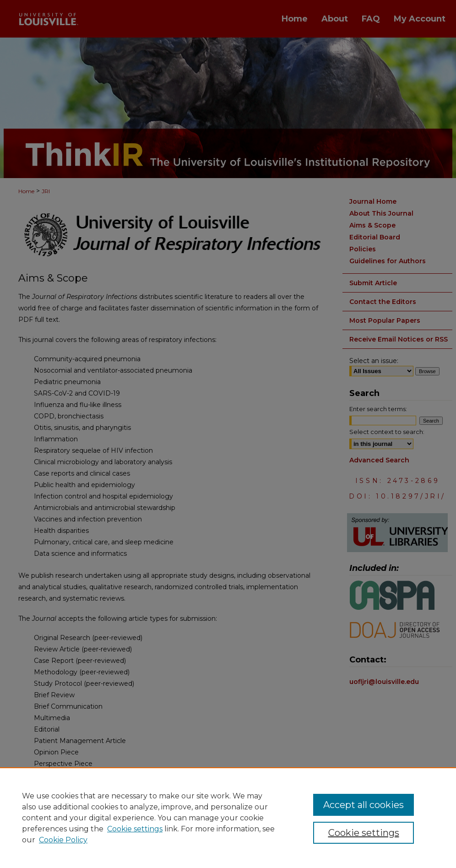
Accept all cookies (364, 805)
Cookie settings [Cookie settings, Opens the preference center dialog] (364, 833)
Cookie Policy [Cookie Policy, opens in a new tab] (63, 840)
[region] (228, 818)
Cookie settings (135, 829)
